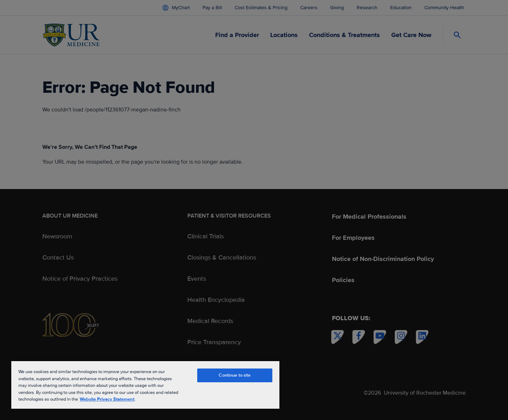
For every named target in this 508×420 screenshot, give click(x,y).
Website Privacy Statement (107, 399)
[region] (145, 385)
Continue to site (235, 375)
